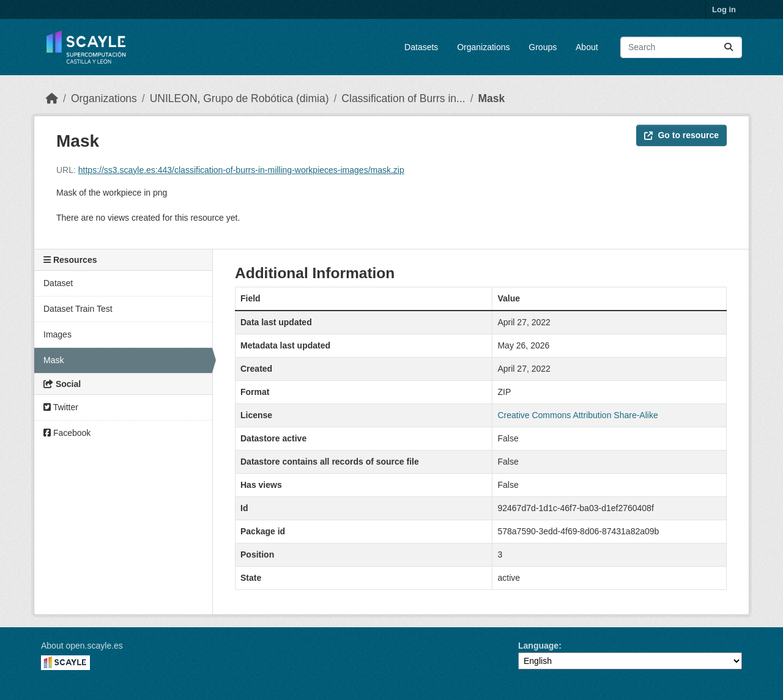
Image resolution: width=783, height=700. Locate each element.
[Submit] (729, 47)
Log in (724, 9)
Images (58, 334)
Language (538, 646)
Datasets (421, 47)
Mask (492, 98)
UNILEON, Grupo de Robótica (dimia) (239, 98)
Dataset (58, 283)
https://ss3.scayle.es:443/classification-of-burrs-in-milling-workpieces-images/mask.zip (241, 170)
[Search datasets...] (681, 47)
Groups (543, 47)
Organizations (483, 47)
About (587, 47)
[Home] (52, 98)
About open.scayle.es (82, 646)
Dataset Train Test (78, 309)
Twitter (61, 407)
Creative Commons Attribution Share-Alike (577, 415)
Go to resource (681, 135)
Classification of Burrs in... (403, 98)
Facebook (67, 433)
